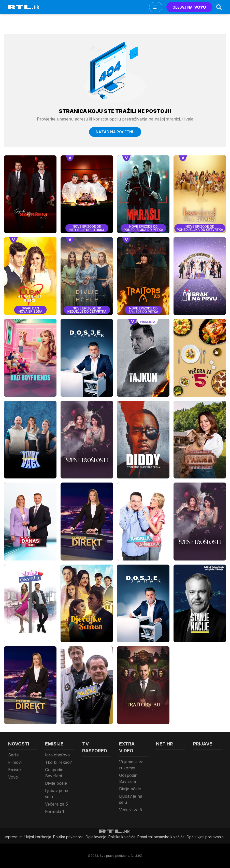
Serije (13, 755)
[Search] (219, 7)
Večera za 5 (56, 804)
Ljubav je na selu (57, 794)
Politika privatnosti (68, 837)
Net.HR (164, 744)
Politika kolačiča (122, 837)
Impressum (13, 837)
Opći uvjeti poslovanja (205, 837)
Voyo (13, 777)
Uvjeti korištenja (38, 837)
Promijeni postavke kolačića (161, 837)
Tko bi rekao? (59, 762)
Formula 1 (55, 811)
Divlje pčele (56, 783)
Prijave (203, 744)
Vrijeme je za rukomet (131, 765)
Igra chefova (57, 755)
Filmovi (15, 762)
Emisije (15, 770)
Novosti (19, 744)
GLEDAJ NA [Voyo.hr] (189, 7)
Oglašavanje (96, 837)
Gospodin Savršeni (54, 773)
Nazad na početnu (115, 132)
